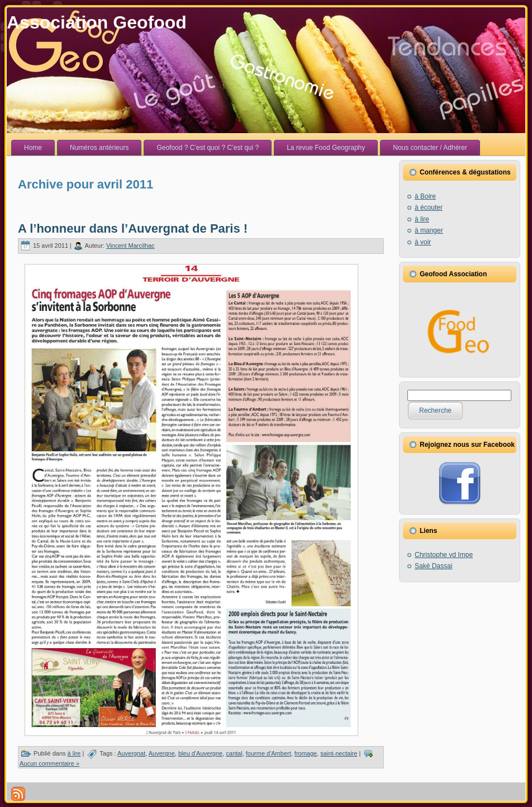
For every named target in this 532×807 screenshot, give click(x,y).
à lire (74, 753)
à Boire (425, 196)
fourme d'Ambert (269, 753)
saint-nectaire (339, 753)
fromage (306, 753)
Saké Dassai (433, 566)
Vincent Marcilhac (130, 246)
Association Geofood (97, 22)
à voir (423, 242)
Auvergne (162, 753)
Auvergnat (131, 753)
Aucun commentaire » (49, 763)
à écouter (429, 207)
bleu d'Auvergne (200, 753)
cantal (234, 753)
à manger (429, 230)
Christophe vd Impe (444, 555)
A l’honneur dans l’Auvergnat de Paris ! (133, 228)
